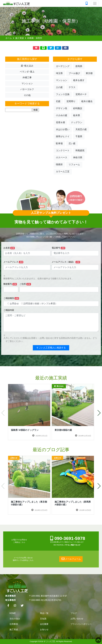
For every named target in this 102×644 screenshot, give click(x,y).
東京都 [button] (89, 73)
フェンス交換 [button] (63, 94)
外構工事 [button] (27, 78)
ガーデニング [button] (63, 66)
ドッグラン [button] (77, 122)
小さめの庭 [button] (62, 115)
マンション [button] (27, 83)
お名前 (9, 248)
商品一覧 (44, 613)
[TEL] (87, 4)
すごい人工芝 (49, 641)
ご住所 (25, 284)
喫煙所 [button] (59, 165)
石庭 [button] (58, 101)
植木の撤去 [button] (87, 101)
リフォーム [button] (74, 165)
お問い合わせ (77, 619)
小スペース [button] (62, 158)
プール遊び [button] (74, 73)
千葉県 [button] (79, 136)
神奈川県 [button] (78, 158)
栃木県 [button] (77, 115)
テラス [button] (72, 87)
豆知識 (43, 619)
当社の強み (15, 619)
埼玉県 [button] (59, 73)
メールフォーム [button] (71, 559)
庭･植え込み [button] (27, 66)
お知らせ (44, 629)
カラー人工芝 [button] (63, 172)
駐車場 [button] (59, 143)
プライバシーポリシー (81, 624)
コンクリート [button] (63, 151)
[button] (99, 413)
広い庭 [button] (72, 143)
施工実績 (20, 38)
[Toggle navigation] (95, 3)
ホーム (9, 38)
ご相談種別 (11, 298)
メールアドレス (13, 262)
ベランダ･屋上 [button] (27, 72)
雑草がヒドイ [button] (63, 136)
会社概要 (44, 624)
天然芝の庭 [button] (81, 129)
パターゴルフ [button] (27, 89)
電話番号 (58, 248)
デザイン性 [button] (62, 108)
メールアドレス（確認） (66, 262)
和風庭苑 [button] (80, 151)
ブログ (74, 613)
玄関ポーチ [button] (81, 94)
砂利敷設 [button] (78, 108)
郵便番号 (10, 284)
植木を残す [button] (79, 80)
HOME (13, 613)
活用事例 (14, 624)
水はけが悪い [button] (63, 129)
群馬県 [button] (79, 66)
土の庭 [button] (59, 87)
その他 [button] (27, 95)
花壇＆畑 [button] (60, 122)
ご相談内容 (9, 310)
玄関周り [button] (71, 101)
